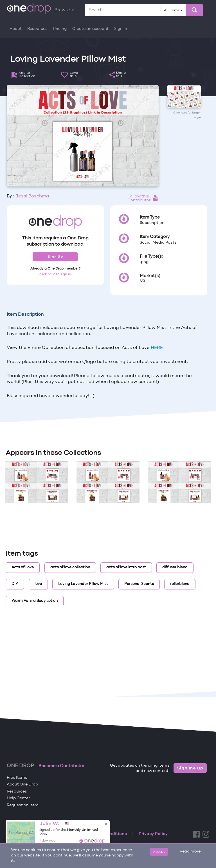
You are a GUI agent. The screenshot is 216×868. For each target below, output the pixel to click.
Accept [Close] (159, 852)
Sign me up (190, 768)
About (16, 29)
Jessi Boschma (32, 196)
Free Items (17, 778)
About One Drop (22, 784)
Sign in (121, 29)
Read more (190, 852)
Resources (37, 29)
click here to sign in (55, 274)
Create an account (90, 29)
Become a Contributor (61, 766)
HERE (157, 348)
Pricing (60, 29)
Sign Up (55, 257)
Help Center (18, 798)
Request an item (23, 805)
